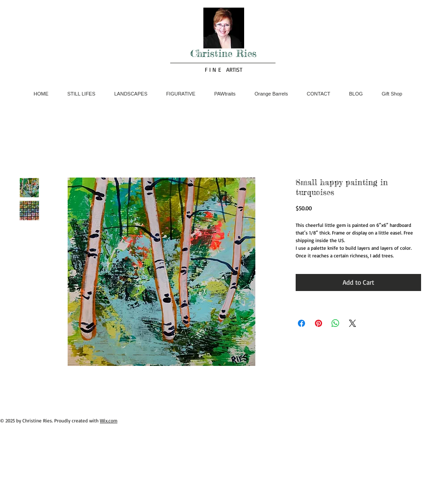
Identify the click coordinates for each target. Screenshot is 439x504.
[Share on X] (353, 323)
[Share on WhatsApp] (336, 323)
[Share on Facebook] (301, 323)
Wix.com (109, 421)
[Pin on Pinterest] (318, 323)
